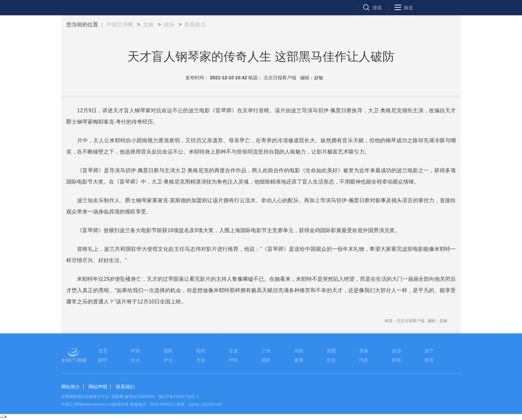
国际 (168, 351)
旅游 (396, 351)
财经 (103, 360)
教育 (429, 360)
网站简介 (71, 387)
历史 (331, 360)
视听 (266, 360)
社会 (135, 360)
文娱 (148, 24)
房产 (429, 351)
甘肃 (233, 351)
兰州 (266, 351)
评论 (168, 360)
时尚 (233, 360)
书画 (299, 351)
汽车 (364, 360)
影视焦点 (195, 24)
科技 (396, 360)
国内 (201, 351)
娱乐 (169, 24)
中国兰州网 (120, 24)
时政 (135, 351)
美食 (364, 351)
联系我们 (125, 387)
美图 (331, 351)
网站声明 (98, 387)
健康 (299, 360)
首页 (103, 351)
